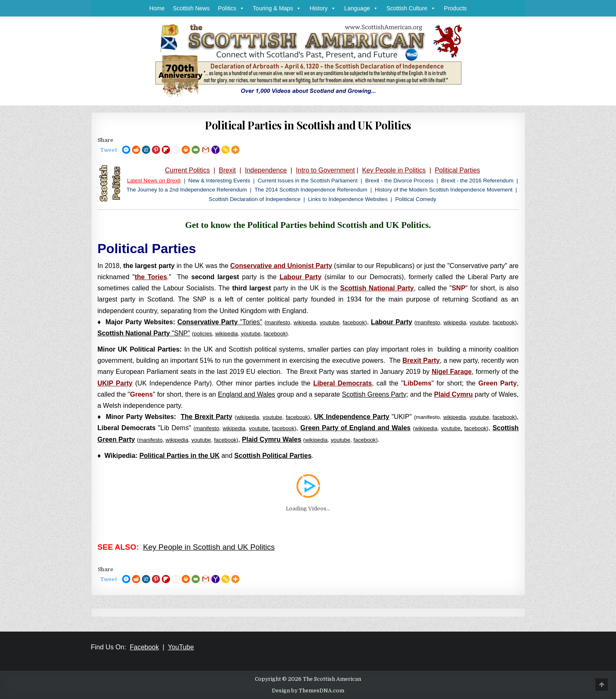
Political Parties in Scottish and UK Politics (308, 125)
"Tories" (220, 322)
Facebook (144, 647)
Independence (266, 170)
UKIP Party (115, 383)
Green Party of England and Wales (355, 428)
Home (157, 8)
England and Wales (247, 394)
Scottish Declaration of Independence (255, 199)
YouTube (181, 647)
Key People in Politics (394, 170)
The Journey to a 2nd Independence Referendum (187, 190)
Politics (231, 8)
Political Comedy (416, 199)
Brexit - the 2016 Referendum (477, 181)
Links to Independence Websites (348, 199)
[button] (240, 8)
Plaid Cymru (453, 394)
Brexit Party (421, 360)
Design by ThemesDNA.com (308, 691)
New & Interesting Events (219, 181)
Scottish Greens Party (374, 394)
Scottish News (191, 8)
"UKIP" (363, 417)
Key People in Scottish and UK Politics (209, 547)
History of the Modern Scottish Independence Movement (444, 190)
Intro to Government (325, 170)
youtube (330, 322)
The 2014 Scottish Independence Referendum (311, 190)
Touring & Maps (277, 8)
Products (455, 8)
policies (203, 334)
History (323, 8)
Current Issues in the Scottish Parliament (308, 181)
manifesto (428, 322)
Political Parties (457, 170)
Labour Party (301, 277)
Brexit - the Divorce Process (399, 181)
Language (361, 8)
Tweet (109, 150)
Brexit (227, 170)
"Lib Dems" (144, 428)
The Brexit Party (207, 417)
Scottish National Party (377, 288)
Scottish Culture (411, 8)
